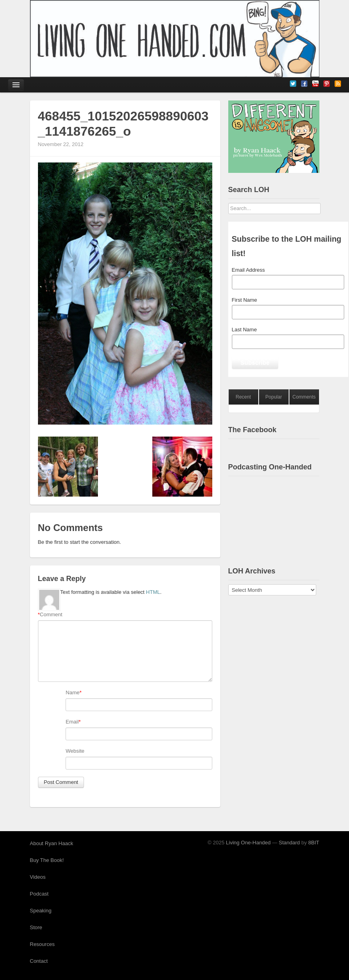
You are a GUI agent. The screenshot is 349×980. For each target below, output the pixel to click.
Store (36, 927)
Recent (243, 397)
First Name (245, 300)
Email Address (248, 270)
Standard (289, 843)
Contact (39, 961)
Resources (42, 944)
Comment (50, 615)
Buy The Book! (47, 860)
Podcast (39, 894)
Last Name (244, 330)
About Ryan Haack (52, 843)
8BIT (314, 843)
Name (73, 692)
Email (72, 722)
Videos (38, 877)
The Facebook (252, 430)
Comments (304, 397)
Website (75, 751)
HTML (153, 592)
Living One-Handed (248, 843)
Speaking (41, 911)
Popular (274, 397)
